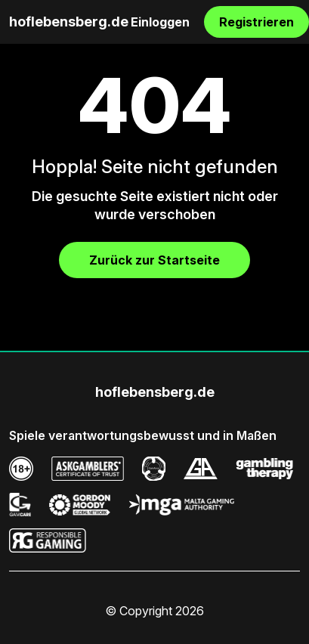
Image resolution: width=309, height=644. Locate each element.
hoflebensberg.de (69, 22)
